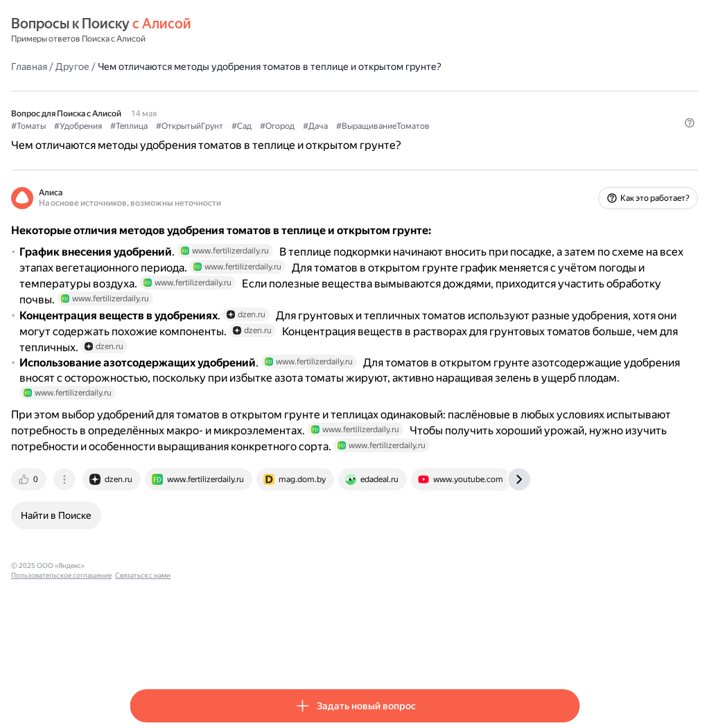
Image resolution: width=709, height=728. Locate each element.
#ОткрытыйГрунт (308, 125)
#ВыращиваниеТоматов (501, 125)
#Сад (360, 125)
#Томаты (147, 125)
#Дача (434, 125)
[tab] (148, 565)
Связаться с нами (341, 651)
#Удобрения (196, 125)
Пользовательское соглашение (260, 651)
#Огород (396, 125)
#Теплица (247, 125)
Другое (191, 66)
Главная (148, 66)
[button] (571, 149)
